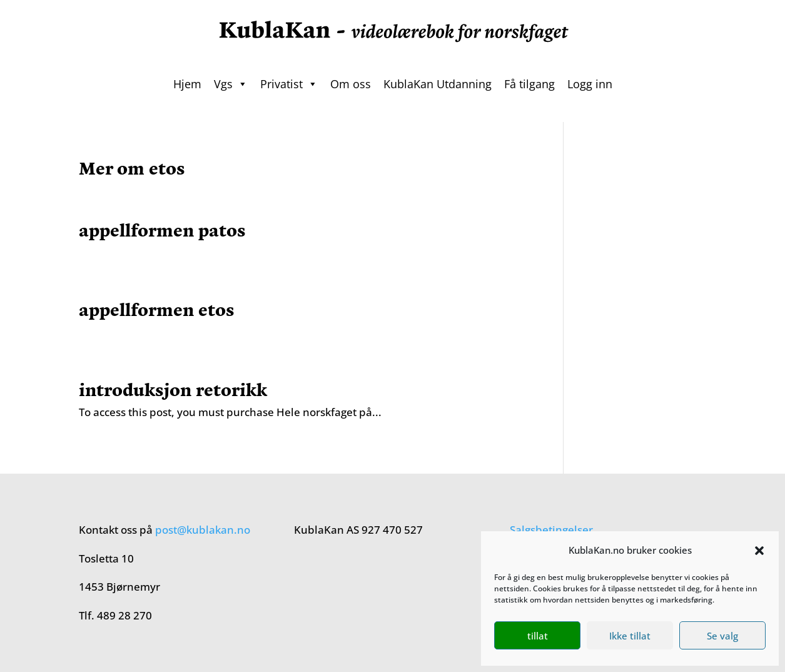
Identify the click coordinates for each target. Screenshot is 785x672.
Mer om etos (132, 167)
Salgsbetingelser (551, 530)
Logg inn (590, 84)
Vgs (231, 84)
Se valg (722, 636)
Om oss (351, 84)
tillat (538, 636)
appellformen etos (157, 308)
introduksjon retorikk (173, 389)
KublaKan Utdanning (438, 84)
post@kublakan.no (203, 530)
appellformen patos (162, 229)
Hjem (187, 84)
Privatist (289, 84)
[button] (759, 551)
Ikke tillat (630, 636)
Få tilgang (529, 84)
